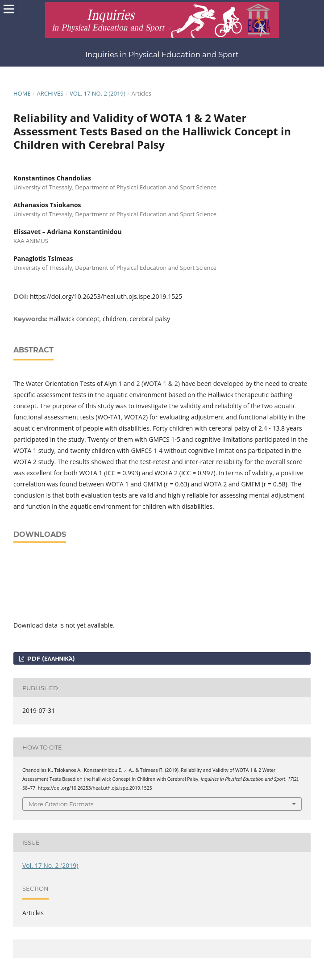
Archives (50, 93)
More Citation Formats (61, 804)
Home (22, 93)
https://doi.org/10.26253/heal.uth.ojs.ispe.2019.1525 (106, 296)
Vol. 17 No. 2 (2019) (98, 93)
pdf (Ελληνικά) (50, 658)
